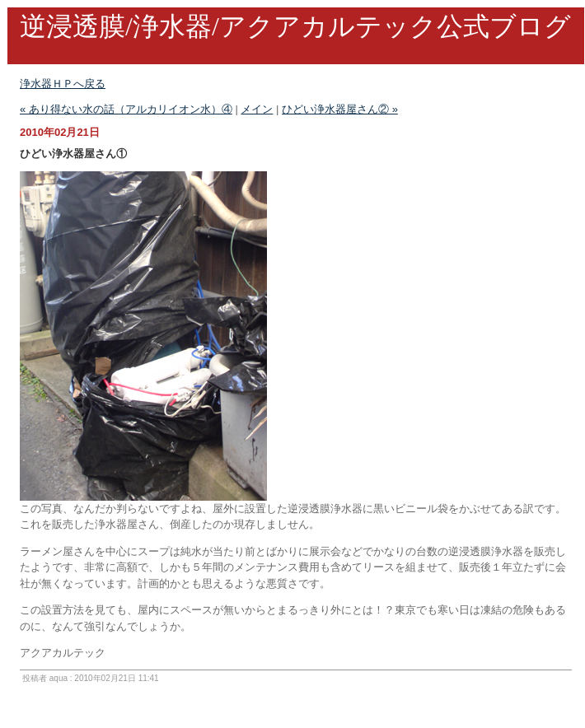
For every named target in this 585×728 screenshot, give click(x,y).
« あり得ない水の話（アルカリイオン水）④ (126, 109)
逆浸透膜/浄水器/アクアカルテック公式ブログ (295, 26)
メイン (257, 109)
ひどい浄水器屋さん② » (340, 109)
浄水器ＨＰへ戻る (63, 84)
